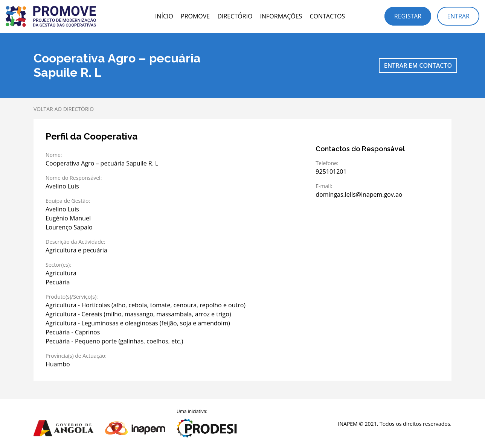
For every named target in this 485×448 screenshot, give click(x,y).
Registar (408, 16)
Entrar (458, 16)
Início (164, 16)
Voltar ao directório (64, 109)
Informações (281, 16)
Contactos (327, 16)
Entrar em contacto (418, 65)
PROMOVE (195, 16)
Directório (235, 16)
